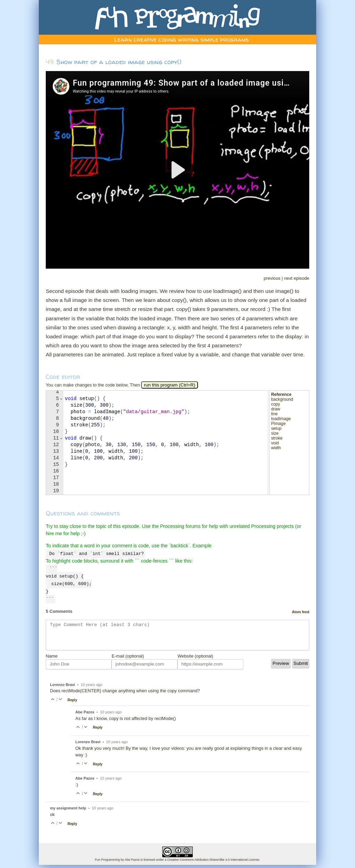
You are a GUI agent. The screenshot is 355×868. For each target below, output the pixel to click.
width (276, 448)
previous (272, 278)
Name (52, 659)
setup (276, 428)
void (275, 443)
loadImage (281, 419)
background (282, 399)
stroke (277, 438)
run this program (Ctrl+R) (170, 385)
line (274, 414)
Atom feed (301, 610)
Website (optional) (195, 659)
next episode (297, 278)
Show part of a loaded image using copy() (119, 62)
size (275, 433)
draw (276, 409)
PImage (278, 424)
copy (276, 404)
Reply (72, 703)
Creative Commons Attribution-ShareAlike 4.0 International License (213, 863)
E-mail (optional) (128, 659)
